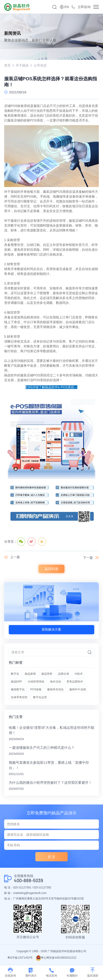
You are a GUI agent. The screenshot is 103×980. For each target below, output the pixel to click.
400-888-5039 (29, 881)
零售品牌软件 (75, 682)
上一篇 (15, 557)
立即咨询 (84, 7)
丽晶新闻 (30, 674)
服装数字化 (18, 689)
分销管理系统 (36, 682)
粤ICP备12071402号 (20, 958)
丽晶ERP (17, 682)
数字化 (15, 674)
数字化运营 (40, 697)
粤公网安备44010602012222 (56, 958)
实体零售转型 (19, 697)
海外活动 (55, 682)
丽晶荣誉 (47, 674)
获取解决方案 (51, 629)
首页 (7, 65)
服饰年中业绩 (78, 689)
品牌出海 (64, 674)
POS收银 (36, 689)
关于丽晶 (22, 65)
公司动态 (40, 65)
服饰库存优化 (55, 689)
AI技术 (79, 674)
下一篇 (88, 558)
